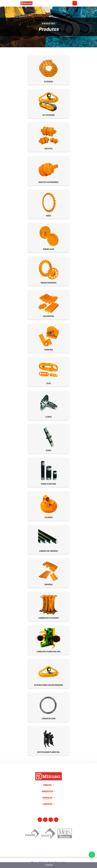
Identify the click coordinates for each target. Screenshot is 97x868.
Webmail (49, 865)
